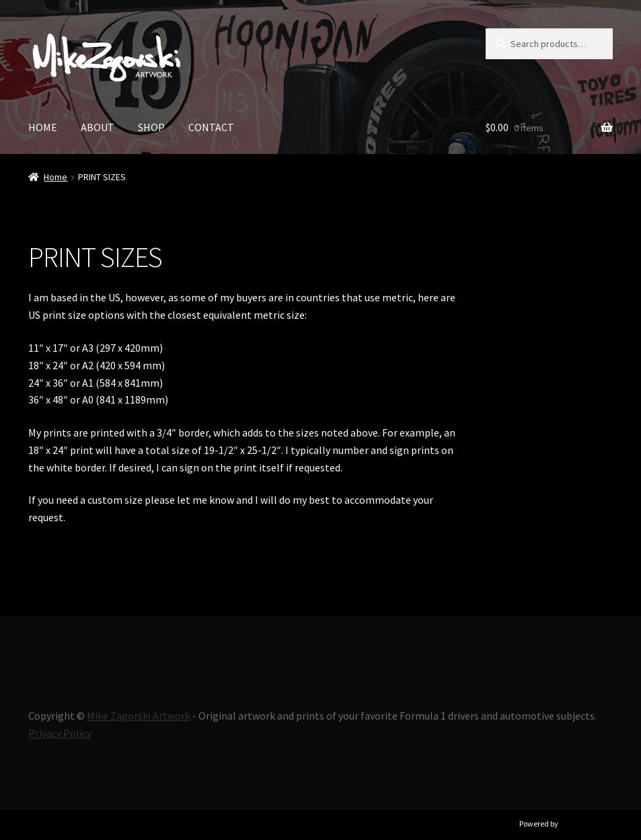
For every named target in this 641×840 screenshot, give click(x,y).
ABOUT (98, 127)
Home (55, 177)
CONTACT (211, 127)
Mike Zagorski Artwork (139, 716)
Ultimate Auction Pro (595, 824)
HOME (43, 127)
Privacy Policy (60, 733)
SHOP (151, 127)
